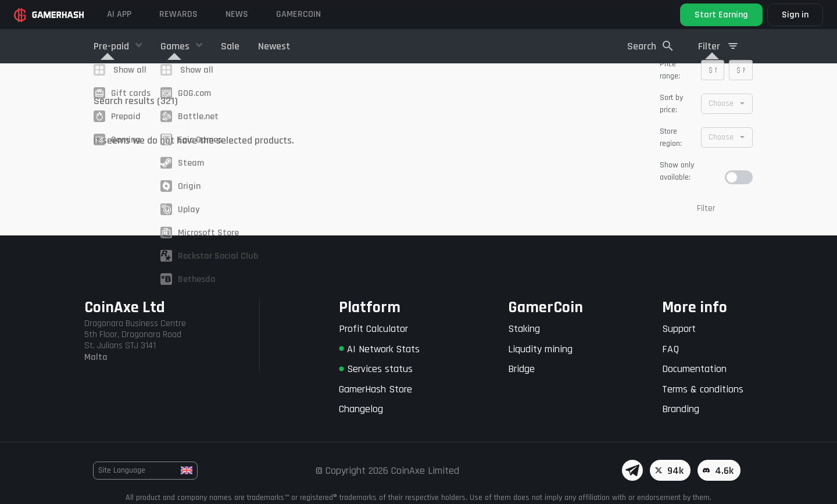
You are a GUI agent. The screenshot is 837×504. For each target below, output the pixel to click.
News (237, 14)
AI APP (119, 14)
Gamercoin (298, 14)
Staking (524, 329)
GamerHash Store (375, 389)
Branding (681, 409)
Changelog (361, 409)
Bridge (521, 369)
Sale (230, 46)
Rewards (178, 14)
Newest (274, 46)
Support (679, 329)
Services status (376, 369)
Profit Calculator (373, 329)
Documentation (694, 369)
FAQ (670, 349)
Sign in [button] (795, 15)
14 (520, 131)
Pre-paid (112, 46)
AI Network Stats (379, 349)
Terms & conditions (703, 389)
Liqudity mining (540, 349)
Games (176, 46)
